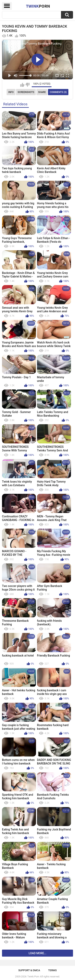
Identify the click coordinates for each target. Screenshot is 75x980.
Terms (52, 970)
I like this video (22, 85)
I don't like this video (27, 85)
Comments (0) (58, 92)
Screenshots (26, 92)
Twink (38, 6)
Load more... (37, 953)
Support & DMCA (29, 970)
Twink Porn (33, 977)
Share (42, 92)
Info (11, 92)
